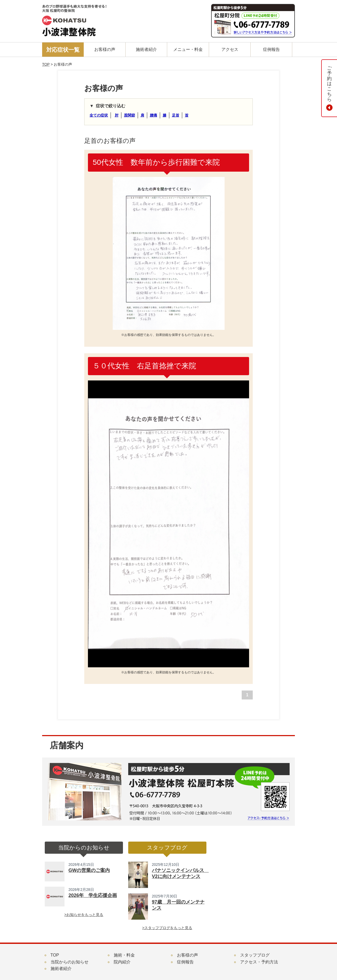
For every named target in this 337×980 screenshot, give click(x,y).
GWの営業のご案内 (89, 870)
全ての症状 (99, 115)
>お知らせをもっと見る (84, 915)
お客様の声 (187, 955)
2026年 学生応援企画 (93, 895)
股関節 (130, 115)
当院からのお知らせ (70, 962)
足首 (176, 115)
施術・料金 (124, 955)
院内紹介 (122, 962)
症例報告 (185, 962)
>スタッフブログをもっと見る (167, 928)
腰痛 (153, 115)
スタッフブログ (255, 955)
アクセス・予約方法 (259, 962)
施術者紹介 (61, 969)
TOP (46, 64)
